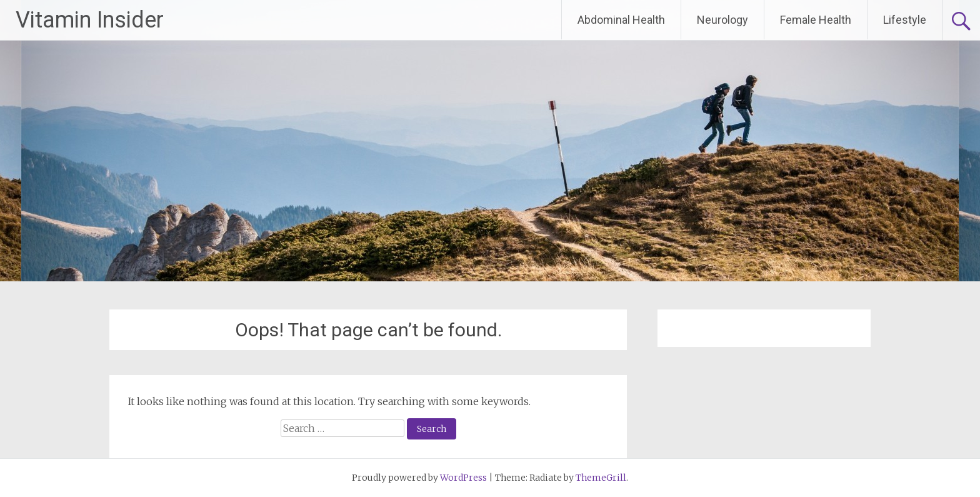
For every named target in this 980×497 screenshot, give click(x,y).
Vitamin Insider (90, 20)
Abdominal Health (621, 20)
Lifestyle (905, 20)
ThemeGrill (601, 478)
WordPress (463, 478)
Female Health (816, 20)
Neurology (722, 20)
